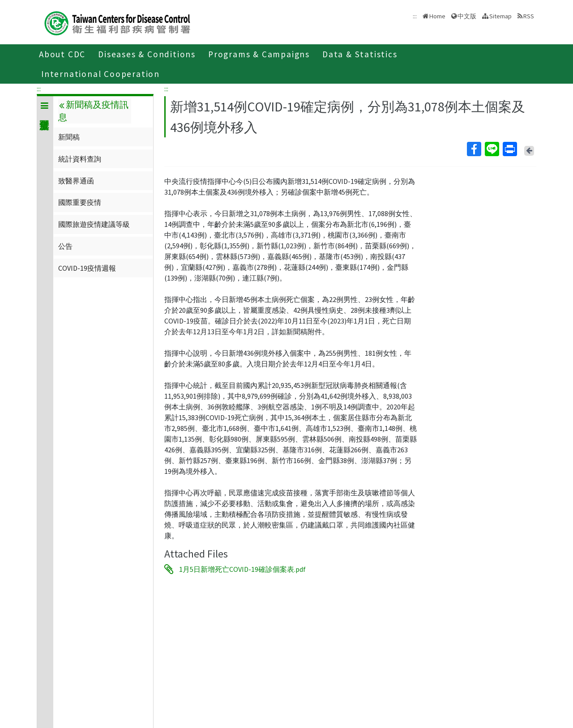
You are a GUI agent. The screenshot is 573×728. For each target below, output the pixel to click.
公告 (65, 246)
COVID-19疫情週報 (87, 268)
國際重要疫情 (80, 202)
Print (509, 149)
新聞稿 (69, 137)
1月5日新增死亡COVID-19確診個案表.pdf (242, 569)
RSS (529, 16)
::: (39, 89)
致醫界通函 (76, 181)
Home (437, 16)
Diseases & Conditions (147, 54)
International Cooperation (100, 74)
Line (492, 149)
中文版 (467, 16)
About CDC (62, 54)
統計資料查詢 (80, 159)
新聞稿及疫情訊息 (93, 111)
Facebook (474, 149)
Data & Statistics (360, 54)
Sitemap (500, 16)
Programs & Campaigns (259, 54)
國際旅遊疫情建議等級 (94, 224)
